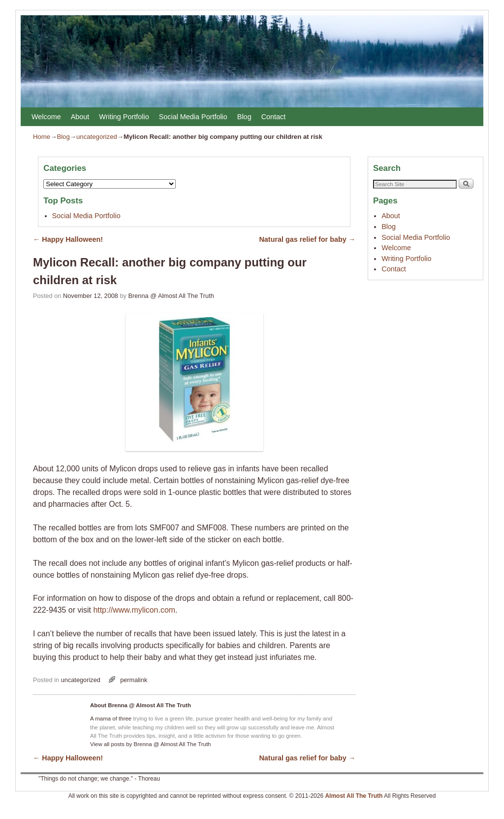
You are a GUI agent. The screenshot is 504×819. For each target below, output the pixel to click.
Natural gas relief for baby (308, 239)
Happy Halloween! (68, 239)
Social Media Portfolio (193, 117)
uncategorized (97, 137)
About (80, 117)
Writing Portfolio (124, 117)
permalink (134, 680)
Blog (244, 117)
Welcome (46, 117)
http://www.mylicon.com (134, 610)
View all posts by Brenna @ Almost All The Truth (151, 744)
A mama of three (111, 719)
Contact (274, 117)
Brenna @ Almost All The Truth (171, 296)
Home (42, 137)
